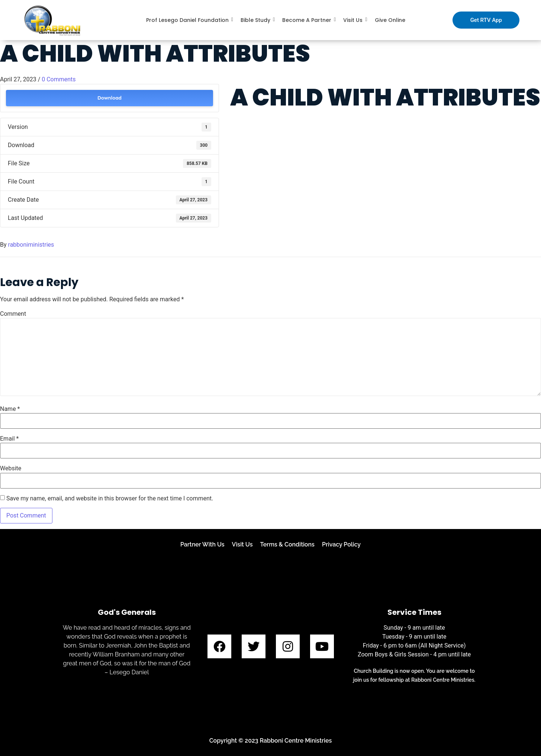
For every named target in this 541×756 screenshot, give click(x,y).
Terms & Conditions (287, 544)
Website (11, 468)
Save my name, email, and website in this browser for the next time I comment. (110, 499)
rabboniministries (31, 245)
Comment (13, 314)
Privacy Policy (341, 544)
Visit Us (242, 544)
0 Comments (59, 79)
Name (10, 409)
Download (110, 98)
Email (9, 439)
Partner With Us (202, 544)
